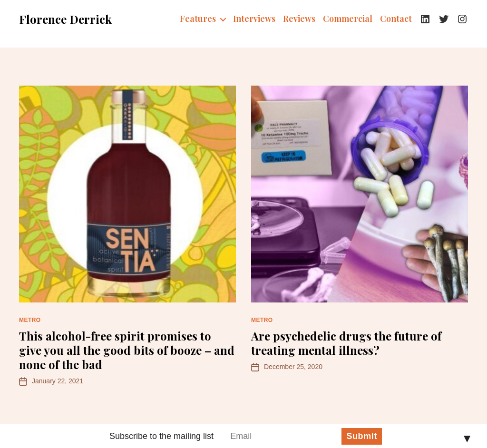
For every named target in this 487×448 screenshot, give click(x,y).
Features (198, 19)
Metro (30, 320)
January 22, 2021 (58, 381)
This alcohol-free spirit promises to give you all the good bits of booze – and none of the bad (127, 350)
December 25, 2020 (293, 367)
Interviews (254, 19)
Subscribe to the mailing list (161, 436)
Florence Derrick (65, 19)
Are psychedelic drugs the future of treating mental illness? (346, 343)
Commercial (348, 19)
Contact (396, 19)
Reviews (299, 19)
